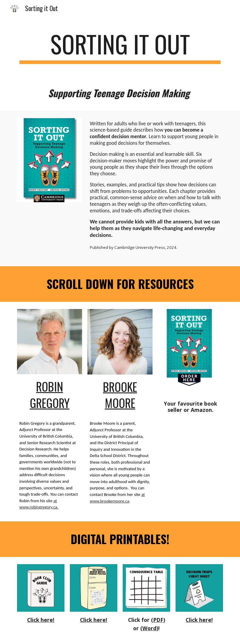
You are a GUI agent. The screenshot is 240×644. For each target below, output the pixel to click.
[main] (120, 47)
